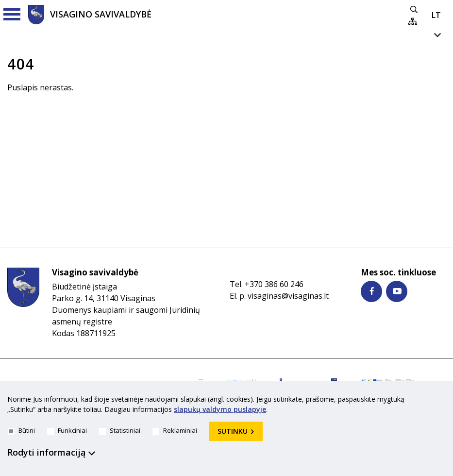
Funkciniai (67, 430)
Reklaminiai (175, 430)
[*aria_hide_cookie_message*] (443, 401)
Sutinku (233, 431)
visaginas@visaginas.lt (288, 296)
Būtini (21, 430)
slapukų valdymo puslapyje (220, 409)
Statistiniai (120, 430)
